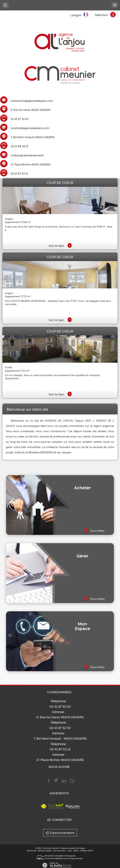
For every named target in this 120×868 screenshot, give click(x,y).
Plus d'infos (95, 530)
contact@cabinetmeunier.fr (27, 155)
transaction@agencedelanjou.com (32, 101)
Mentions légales (45, 851)
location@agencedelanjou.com (30, 128)
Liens (70, 851)
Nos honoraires (60, 851)
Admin (76, 851)
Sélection (101, 15)
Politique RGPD (87, 851)
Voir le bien (60, 246)
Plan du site (32, 851)
